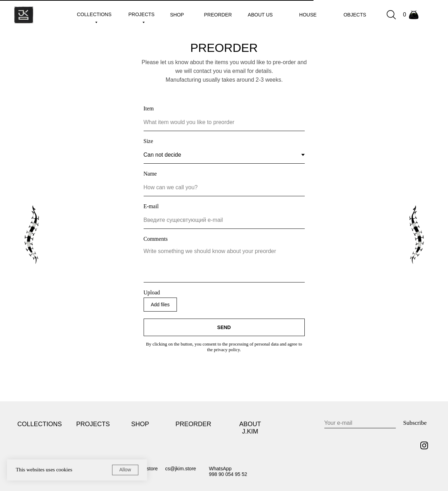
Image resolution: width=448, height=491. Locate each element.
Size (149, 141)
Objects (355, 15)
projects (142, 14)
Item (149, 108)
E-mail (151, 206)
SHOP (140, 424)
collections (94, 14)
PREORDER (193, 424)
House (308, 15)
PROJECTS (93, 424)
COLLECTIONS (40, 424)
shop (177, 15)
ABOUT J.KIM (250, 428)
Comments (156, 239)
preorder (218, 15)
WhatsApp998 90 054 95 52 (228, 471)
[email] (360, 423)
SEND (224, 327)
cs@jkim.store (181, 469)
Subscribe (415, 423)
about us (260, 15)
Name (150, 174)
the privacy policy (223, 350)
